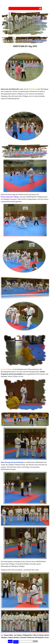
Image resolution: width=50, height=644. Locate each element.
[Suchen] (26, 641)
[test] (16, 642)
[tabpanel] (25, 47)
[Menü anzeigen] (40, 8)
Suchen (35, 641)
